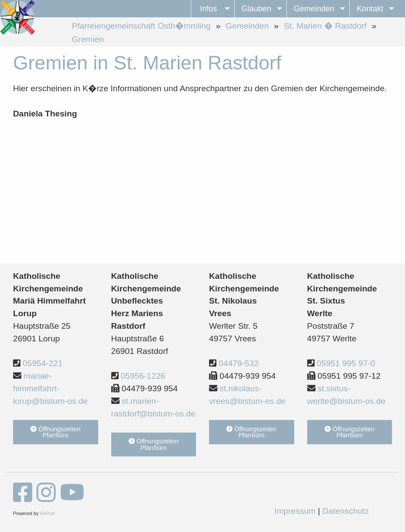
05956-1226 (143, 376)
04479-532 (239, 363)
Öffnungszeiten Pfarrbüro (55, 432)
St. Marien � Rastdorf (325, 26)
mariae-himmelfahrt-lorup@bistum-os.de (50, 388)
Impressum (295, 511)
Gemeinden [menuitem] (314, 9)
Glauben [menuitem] (256, 9)
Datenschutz (346, 511)
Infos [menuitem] (208, 9)
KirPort (47, 513)
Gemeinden (247, 26)
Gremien (88, 39)
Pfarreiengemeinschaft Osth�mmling (141, 26)
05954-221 (43, 363)
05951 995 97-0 (346, 363)
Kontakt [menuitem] (370, 9)
